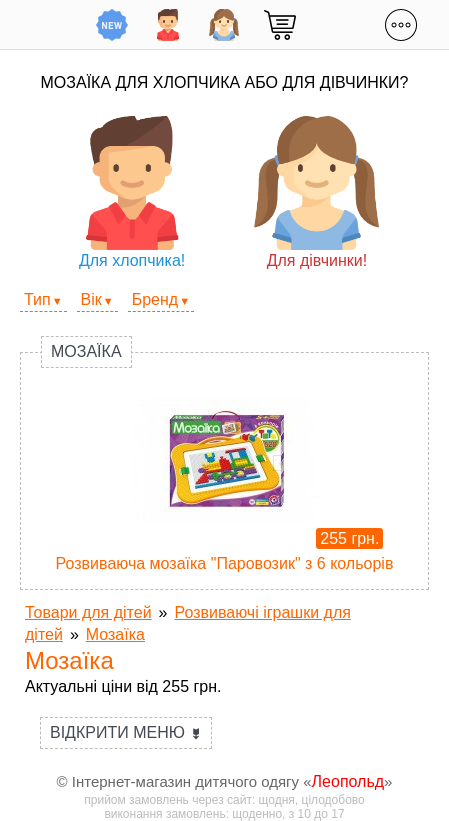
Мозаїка (86, 351)
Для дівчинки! (316, 192)
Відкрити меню (126, 732)
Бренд (155, 299)
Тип (37, 299)
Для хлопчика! (132, 192)
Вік (91, 299)
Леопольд (348, 781)
